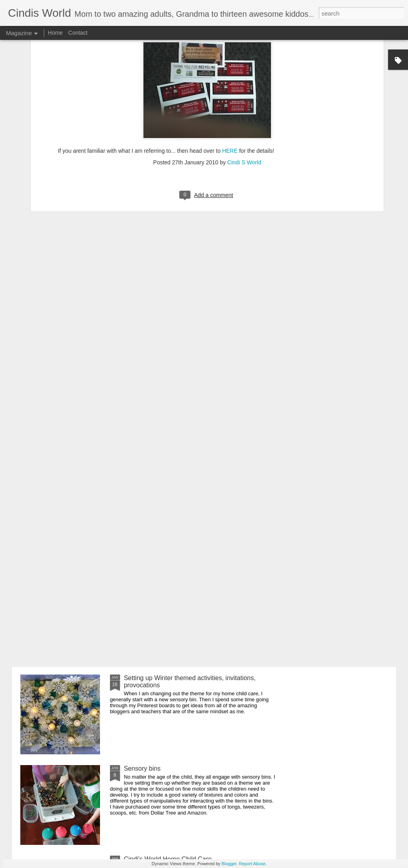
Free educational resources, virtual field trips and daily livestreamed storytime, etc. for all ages (200, 591)
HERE (230, 88)
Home (55, 33)
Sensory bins (142, 768)
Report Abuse (252, 864)
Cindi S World (244, 99)
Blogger (229, 864)
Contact (78, 33)
